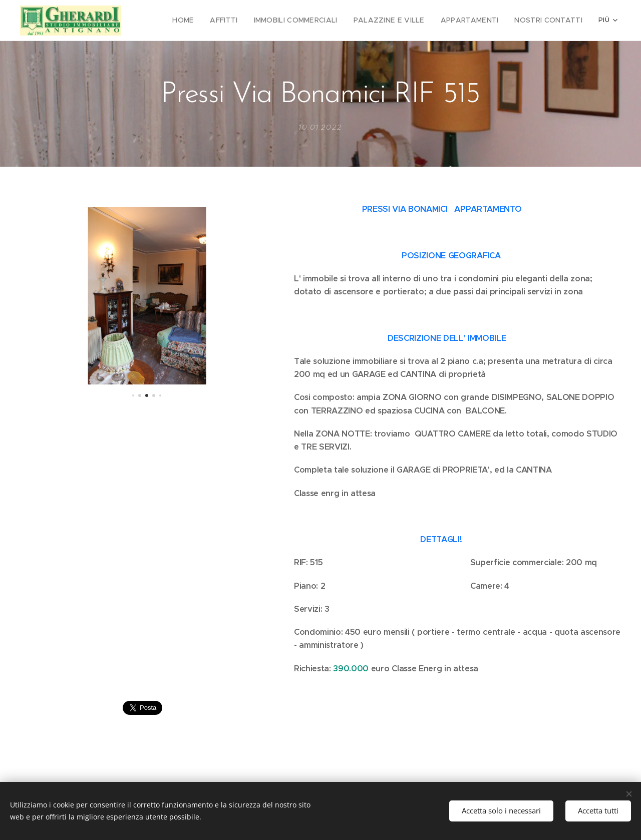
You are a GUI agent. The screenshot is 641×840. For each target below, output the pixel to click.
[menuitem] (207, 21)
